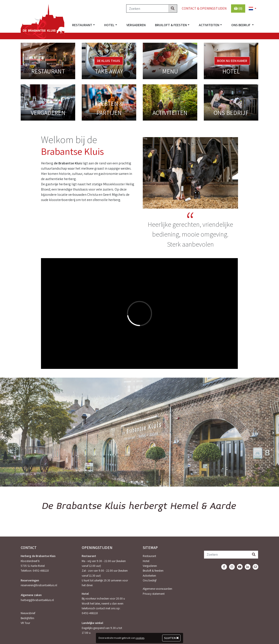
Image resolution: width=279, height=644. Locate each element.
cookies (140, 638)
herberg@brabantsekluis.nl (37, 600)
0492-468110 (41, 571)
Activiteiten (149, 576)
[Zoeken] (147, 9)
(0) (238, 8)
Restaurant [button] (82, 25)
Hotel (146, 561)
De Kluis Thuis (109, 61)
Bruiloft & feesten (153, 571)
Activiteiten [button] (209, 25)
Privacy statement (154, 594)
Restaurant (149, 556)
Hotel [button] (109, 25)
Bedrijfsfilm (27, 618)
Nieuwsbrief (28, 613)
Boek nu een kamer (232, 61)
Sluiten (171, 638)
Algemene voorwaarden (157, 589)
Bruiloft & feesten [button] (171, 25)
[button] (251, 9)
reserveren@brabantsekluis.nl (39, 585)
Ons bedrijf (150, 580)
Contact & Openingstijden (204, 8)
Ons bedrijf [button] (241, 25)
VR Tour (25, 623)
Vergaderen (136, 25)
